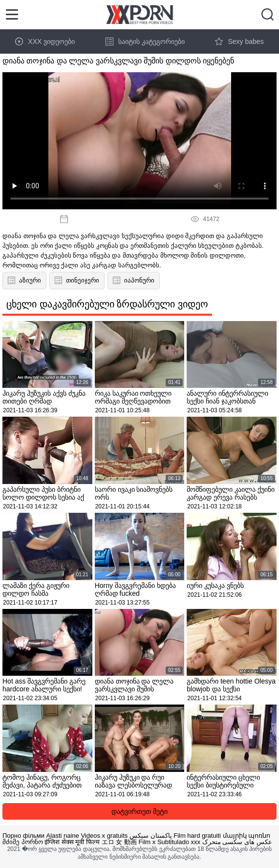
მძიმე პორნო (23, 842)
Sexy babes (239, 41)
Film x (147, 842)
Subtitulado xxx (179, 842)
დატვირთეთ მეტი (139, 811)
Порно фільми (23, 836)
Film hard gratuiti (197, 836)
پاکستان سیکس (151, 836)
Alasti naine (63, 836)
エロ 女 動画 (119, 842)
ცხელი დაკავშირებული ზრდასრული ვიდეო (107, 304)
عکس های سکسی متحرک (237, 842)
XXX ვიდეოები (45, 41)
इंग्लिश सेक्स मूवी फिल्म (72, 842)
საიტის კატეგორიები (145, 41)
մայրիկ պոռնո (247, 836)
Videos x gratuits (104, 836)
